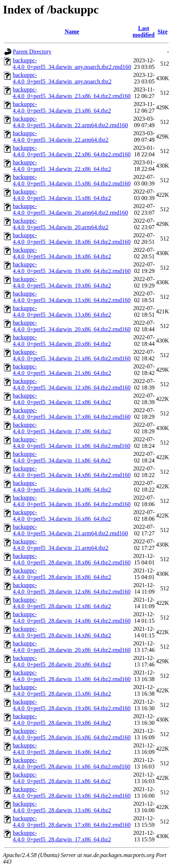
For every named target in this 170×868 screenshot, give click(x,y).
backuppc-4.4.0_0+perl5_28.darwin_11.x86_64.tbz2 (62, 778)
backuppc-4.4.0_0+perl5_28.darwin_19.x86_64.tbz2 (62, 720)
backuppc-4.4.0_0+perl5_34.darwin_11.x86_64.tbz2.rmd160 (72, 443)
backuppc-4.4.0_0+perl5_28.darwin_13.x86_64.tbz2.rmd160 (72, 792)
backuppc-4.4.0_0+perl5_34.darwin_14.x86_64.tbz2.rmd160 (72, 472)
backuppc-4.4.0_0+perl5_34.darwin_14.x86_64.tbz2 (62, 486)
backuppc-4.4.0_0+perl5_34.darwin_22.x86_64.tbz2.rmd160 (72, 151)
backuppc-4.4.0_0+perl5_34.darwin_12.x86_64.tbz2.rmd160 (72, 384)
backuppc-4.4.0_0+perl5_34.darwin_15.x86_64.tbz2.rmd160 (72, 180)
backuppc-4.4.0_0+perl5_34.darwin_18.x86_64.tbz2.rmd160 (72, 238)
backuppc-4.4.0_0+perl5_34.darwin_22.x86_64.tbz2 (62, 166)
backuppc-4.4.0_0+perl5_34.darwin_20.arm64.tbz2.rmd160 (70, 209)
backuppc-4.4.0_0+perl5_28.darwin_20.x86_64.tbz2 (62, 661)
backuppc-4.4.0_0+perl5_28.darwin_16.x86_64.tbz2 (62, 749)
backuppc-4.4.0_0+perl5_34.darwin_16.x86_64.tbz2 (62, 515)
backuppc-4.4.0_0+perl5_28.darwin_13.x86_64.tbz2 (62, 807)
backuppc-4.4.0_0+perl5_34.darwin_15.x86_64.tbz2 (62, 195)
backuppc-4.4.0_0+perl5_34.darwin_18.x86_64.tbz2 (62, 253)
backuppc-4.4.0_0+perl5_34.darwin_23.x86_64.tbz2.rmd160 (72, 93)
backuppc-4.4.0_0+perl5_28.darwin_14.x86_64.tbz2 (62, 632)
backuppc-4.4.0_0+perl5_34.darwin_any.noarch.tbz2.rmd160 (72, 64)
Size (163, 32)
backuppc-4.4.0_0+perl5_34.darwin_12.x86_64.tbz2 (62, 399)
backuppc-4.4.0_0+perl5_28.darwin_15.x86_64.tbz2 (62, 690)
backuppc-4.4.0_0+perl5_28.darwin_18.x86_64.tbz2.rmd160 (72, 559)
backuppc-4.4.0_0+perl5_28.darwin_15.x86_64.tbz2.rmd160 (72, 676)
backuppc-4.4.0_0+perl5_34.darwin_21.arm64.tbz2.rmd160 (70, 530)
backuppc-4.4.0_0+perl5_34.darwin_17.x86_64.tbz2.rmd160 (72, 413)
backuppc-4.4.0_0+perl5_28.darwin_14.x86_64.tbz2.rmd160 (72, 617)
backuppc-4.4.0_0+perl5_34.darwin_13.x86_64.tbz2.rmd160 (72, 297)
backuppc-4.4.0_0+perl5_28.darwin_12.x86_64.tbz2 (62, 603)
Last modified (143, 32)
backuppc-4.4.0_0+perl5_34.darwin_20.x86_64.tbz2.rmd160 (72, 326)
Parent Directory (32, 52)
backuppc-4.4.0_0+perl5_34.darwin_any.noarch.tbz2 (62, 78)
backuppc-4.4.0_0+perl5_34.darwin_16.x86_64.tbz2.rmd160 (72, 501)
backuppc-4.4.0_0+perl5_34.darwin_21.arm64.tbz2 (61, 545)
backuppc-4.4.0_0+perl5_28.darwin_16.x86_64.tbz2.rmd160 (72, 734)
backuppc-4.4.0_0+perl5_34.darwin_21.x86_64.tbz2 (62, 370)
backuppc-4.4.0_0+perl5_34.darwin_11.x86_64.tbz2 (62, 457)
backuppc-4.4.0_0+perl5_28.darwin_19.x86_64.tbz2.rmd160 (72, 705)
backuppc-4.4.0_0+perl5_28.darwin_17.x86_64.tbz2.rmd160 (72, 822)
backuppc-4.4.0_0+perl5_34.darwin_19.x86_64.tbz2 (62, 282)
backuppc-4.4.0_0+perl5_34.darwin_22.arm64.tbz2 (61, 136)
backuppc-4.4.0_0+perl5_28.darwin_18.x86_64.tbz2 (62, 574)
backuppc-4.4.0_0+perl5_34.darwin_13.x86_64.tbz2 (62, 311)
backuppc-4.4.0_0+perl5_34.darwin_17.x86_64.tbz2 (62, 428)
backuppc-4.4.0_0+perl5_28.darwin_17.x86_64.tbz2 (62, 836)
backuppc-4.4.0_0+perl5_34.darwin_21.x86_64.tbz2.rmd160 (72, 355)
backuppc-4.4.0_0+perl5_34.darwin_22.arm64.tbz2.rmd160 (70, 122)
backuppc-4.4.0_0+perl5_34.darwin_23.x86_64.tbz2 (62, 107)
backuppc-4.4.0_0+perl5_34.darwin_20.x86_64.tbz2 (62, 341)
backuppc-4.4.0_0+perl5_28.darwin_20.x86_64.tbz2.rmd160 (72, 647)
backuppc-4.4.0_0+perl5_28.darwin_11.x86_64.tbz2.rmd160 (72, 763)
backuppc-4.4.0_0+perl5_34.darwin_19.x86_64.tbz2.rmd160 (72, 268)
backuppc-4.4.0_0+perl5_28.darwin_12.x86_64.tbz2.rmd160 (72, 588)
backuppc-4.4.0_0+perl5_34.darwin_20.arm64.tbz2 (61, 224)
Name (72, 32)
